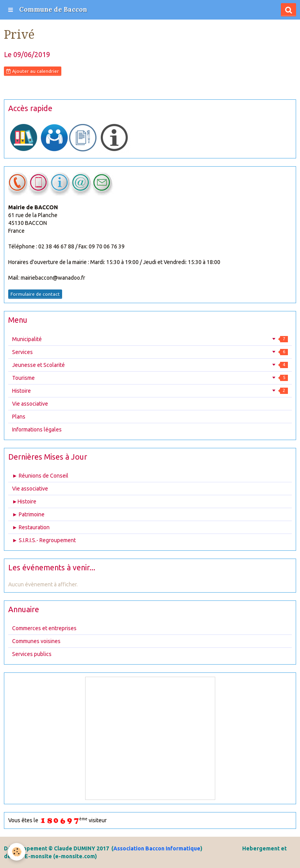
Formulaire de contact (35, 294)
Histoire (150, 391)
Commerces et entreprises (44, 628)
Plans (19, 417)
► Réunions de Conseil (40, 476)
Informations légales (37, 430)
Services (150, 352)
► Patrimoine (28, 514)
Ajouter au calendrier (33, 71)
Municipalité (150, 339)
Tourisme (150, 378)
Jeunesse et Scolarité (150, 365)
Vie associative (30, 404)
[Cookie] (17, 852)
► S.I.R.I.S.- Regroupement (44, 540)
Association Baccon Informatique (157, 848)
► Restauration (31, 527)
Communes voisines (36, 641)
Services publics (32, 654)
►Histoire (24, 501)
